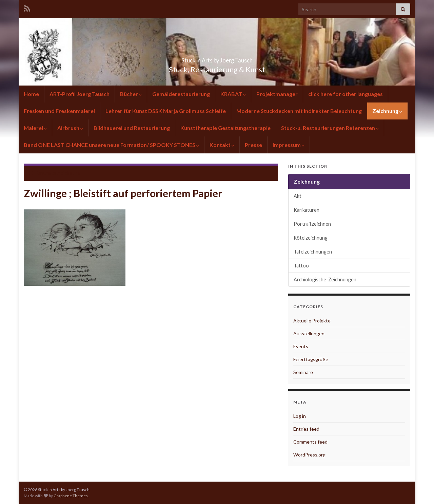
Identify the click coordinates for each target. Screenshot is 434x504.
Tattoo (301, 266)
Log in (300, 416)
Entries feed (306, 429)
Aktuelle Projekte (312, 321)
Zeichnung (387, 111)
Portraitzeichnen (312, 224)
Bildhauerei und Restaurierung (132, 128)
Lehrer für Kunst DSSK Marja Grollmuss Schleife (166, 111)
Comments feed (310, 442)
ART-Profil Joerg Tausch (80, 94)
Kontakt (222, 145)
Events (301, 346)
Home (31, 94)
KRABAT (233, 94)
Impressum (289, 145)
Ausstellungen (309, 333)
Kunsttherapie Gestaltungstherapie (225, 128)
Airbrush (70, 128)
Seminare (303, 372)
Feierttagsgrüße (311, 359)
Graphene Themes (71, 496)
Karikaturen (307, 210)
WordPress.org (309, 455)
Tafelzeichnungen (313, 252)
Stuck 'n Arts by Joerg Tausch (217, 58)
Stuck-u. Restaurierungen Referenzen (330, 128)
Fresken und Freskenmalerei (59, 111)
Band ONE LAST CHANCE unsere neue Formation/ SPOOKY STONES (111, 145)
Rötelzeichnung (311, 238)
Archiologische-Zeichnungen (325, 279)
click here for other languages (346, 94)
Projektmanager (277, 94)
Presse (253, 145)
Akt (298, 196)
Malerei (35, 128)
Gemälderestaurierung (181, 94)
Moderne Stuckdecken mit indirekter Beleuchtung (299, 111)
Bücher (131, 94)
